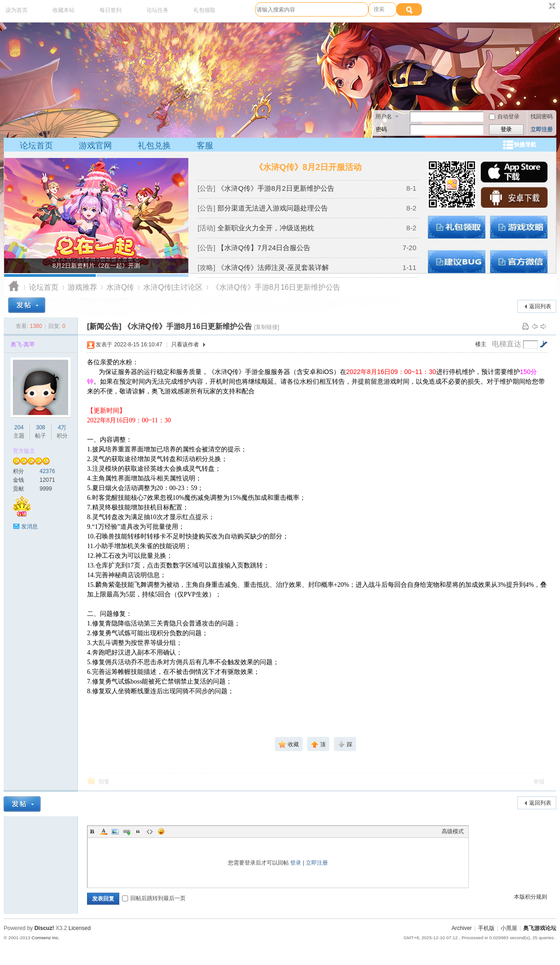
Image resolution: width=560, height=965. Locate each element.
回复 (104, 782)
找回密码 (542, 117)
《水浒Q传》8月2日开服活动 (308, 167)
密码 (381, 129)
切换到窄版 (551, 6)
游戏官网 (95, 146)
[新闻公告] (104, 326)
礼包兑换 (154, 146)
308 (41, 427)
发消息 (29, 526)
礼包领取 (204, 10)
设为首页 (17, 10)
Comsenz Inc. (45, 938)
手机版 (486, 928)
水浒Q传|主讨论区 (173, 287)
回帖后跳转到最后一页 (154, 898)
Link (127, 831)
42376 (47, 471)
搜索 (379, 9)
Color (104, 831)
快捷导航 (525, 145)
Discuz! (44, 928)
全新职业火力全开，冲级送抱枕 (266, 228)
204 (19, 427)
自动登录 (504, 117)
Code (150, 831)
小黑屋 (509, 928)
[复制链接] (267, 327)
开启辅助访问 (543, 6)
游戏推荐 (82, 287)
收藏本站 (64, 10)
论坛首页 (36, 146)
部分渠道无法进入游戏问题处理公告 (273, 208)
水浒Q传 (120, 287)
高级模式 (453, 831)
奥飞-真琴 (23, 345)
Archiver (462, 928)
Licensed (80, 928)
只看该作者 (185, 345)
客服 (205, 146)
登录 (296, 863)
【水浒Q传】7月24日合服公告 (264, 248)
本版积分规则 (531, 897)
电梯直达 (507, 344)
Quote (138, 831)
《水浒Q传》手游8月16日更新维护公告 (276, 287)
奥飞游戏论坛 (14, 287)
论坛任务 (157, 10)
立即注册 (542, 129)
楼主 (481, 344)
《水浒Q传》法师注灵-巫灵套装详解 (273, 267)
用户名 (384, 117)
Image (115, 831)
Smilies (161, 831)
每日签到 (111, 10)
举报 (539, 782)
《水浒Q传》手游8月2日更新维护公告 (276, 188)
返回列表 (540, 306)
